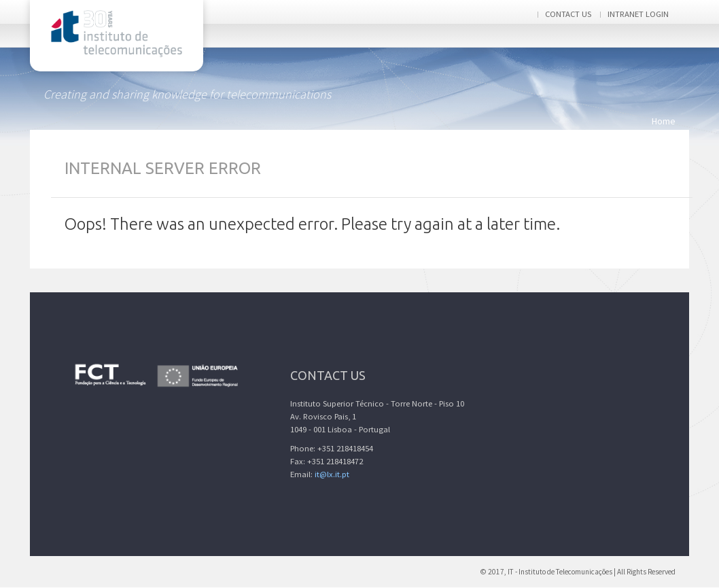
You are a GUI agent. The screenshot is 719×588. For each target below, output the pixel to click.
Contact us (568, 14)
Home (664, 121)
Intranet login (638, 14)
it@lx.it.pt (332, 474)
